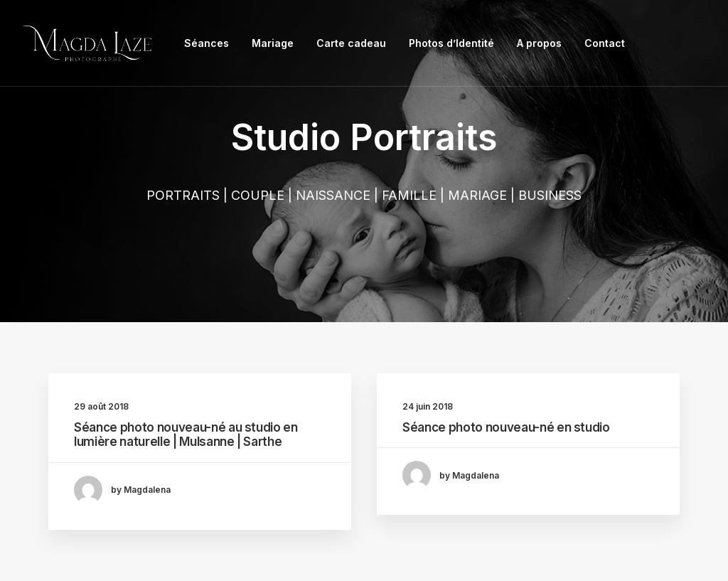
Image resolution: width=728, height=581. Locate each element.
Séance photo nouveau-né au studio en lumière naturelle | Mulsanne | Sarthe (186, 435)
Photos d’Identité (451, 43)
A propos (539, 43)
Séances (207, 43)
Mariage (273, 43)
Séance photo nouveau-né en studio (506, 427)
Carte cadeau (351, 43)
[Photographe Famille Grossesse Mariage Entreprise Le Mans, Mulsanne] (87, 43)
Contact (605, 43)
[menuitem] (207, 43)
